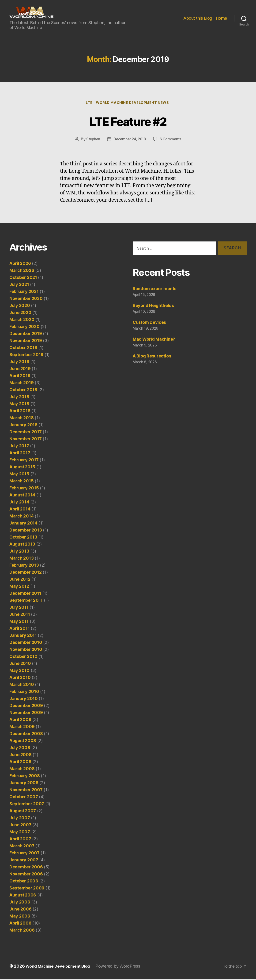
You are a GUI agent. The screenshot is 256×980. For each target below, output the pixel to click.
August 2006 (23, 896)
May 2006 (20, 917)
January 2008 (24, 783)
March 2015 (21, 482)
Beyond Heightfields (153, 306)
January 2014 (23, 524)
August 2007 (23, 811)
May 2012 (19, 587)
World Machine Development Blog (60, 967)
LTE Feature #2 (128, 121)
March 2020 (22, 320)
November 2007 (26, 790)
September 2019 (26, 355)
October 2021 (23, 278)
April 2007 (20, 840)
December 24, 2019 (130, 140)
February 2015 (24, 489)
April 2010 (20, 678)
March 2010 (22, 685)
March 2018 (21, 418)
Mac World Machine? (154, 340)
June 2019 (20, 369)
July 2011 (19, 608)
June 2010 (20, 664)
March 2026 (22, 271)
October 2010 (23, 657)
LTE (89, 103)
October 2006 (24, 882)
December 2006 (26, 868)
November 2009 (26, 713)
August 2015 (22, 468)
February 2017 (24, 461)
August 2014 (22, 496)
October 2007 (24, 797)
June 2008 (21, 755)
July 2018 (19, 397)
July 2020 (20, 306)
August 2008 (23, 741)
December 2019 (26, 334)
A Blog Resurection (152, 357)
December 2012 (26, 573)
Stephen (92, 140)
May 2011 (19, 622)
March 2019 (21, 383)
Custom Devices (149, 323)
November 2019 (26, 341)
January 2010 (24, 699)
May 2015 (19, 475)
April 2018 (20, 411)
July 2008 (20, 748)
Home (222, 18)
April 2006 (20, 924)
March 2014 (21, 517)
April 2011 (19, 629)
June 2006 (21, 910)
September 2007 (27, 804)
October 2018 (23, 390)
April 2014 (20, 510)
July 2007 (20, 818)
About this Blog (198, 18)
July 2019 (19, 362)
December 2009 (26, 706)
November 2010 (26, 650)
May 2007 (20, 832)
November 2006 (26, 875)
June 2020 (20, 313)
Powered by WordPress (122, 967)
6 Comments (172, 140)
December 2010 (26, 643)
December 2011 (25, 594)
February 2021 (24, 292)
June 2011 (20, 615)
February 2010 (24, 692)
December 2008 (26, 734)
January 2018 (23, 425)
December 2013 (26, 531)
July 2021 (19, 285)
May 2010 (19, 671)
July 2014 (19, 503)
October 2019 (23, 348)
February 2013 (24, 566)
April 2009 (20, 720)
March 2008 (22, 769)
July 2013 (19, 552)
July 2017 (19, 446)
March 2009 (22, 727)
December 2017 (26, 432)
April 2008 (20, 762)
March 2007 (22, 847)
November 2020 (26, 299)
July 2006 (20, 903)
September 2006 (27, 889)
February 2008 (25, 776)
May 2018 (19, 404)
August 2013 (22, 545)
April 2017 (20, 454)
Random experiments (154, 290)
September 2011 (26, 601)
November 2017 (26, 439)
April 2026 (20, 264)
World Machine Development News (134, 103)
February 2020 (24, 327)
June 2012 (20, 580)
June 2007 (20, 825)
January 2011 (23, 636)
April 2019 (20, 376)
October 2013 (23, 538)
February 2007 (24, 854)
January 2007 (24, 861)
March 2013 (21, 559)
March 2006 (22, 931)
